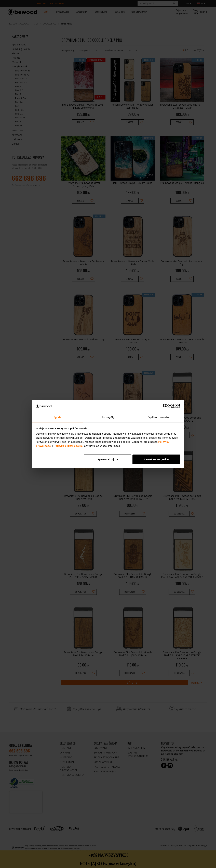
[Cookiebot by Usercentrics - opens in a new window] (165, 406)
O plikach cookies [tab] (159, 417)
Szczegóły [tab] (108, 417)
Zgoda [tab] (57, 417)
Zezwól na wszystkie (156, 459)
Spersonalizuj (108, 459)
